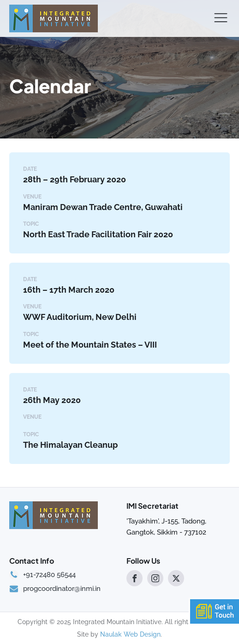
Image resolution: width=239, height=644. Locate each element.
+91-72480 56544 (49, 575)
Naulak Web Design (130, 634)
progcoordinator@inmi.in (62, 589)
